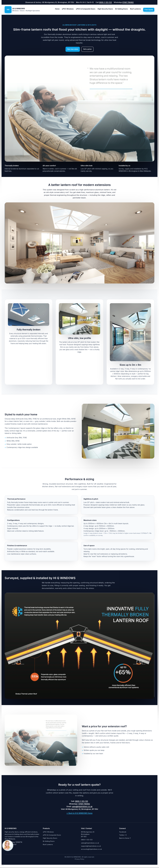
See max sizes (73, 49)
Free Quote (149, 10)
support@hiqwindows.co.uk (91, 846)
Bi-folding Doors (122, 9)
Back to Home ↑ (125, 838)
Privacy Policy (80, 859)
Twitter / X (123, 835)
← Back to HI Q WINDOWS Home (79, 813)
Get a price (87, 49)
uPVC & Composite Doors (86, 9)
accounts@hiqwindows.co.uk (91, 849)
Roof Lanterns (135, 9)
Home (57, 9)
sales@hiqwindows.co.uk (82, 807)
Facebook (123, 832)
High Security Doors (105, 9)
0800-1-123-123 (105, 2)
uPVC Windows (68, 9)
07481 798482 (128, 2)
